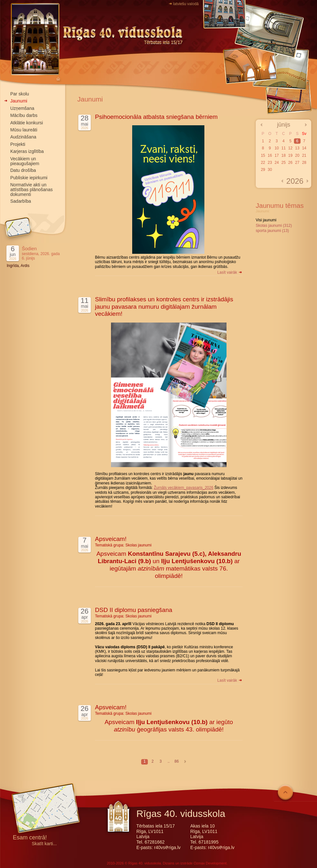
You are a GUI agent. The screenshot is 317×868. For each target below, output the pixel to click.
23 (270, 163)
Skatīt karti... (44, 844)
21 (304, 155)
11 (283, 148)
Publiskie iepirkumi (29, 178)
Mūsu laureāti (24, 130)
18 (283, 155)
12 (290, 148)
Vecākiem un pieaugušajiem (25, 161)
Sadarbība (21, 201)
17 (277, 155)
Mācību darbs (24, 115)
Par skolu (20, 94)
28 (304, 163)
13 (297, 148)
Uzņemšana (22, 108)
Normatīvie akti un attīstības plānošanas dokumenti (31, 190)
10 (277, 148)
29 (263, 170)
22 (263, 163)
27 (297, 163)
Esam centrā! (30, 838)
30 (270, 170)
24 (277, 163)
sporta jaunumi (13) (272, 231)
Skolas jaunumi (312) (274, 226)
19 (290, 155)
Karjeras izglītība (27, 151)
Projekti (18, 144)
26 (290, 163)
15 (263, 155)
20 (297, 155)
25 (283, 163)
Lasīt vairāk (230, 272)
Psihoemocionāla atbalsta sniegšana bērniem (156, 117)
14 (304, 148)
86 (177, 761)
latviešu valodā (186, 4)
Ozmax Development (210, 863)
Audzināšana (23, 137)
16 (270, 155)
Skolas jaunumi (138, 545)
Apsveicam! (111, 539)
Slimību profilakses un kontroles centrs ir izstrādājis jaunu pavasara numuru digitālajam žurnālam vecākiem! (164, 307)
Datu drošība (23, 170)
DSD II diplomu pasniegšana (134, 610)
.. (169, 761)
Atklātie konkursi (27, 123)
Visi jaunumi (266, 220)
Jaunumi (19, 101)
